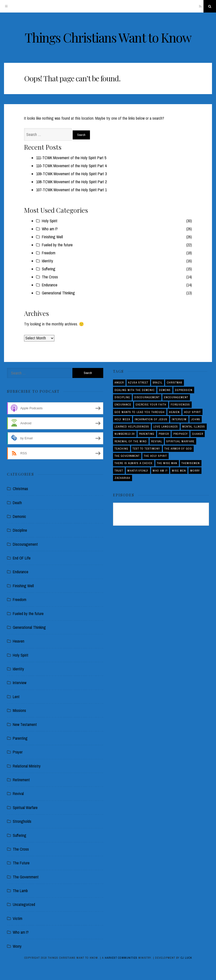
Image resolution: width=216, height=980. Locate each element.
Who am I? (50, 229)
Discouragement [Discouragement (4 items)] (147, 397)
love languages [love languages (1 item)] (166, 427)
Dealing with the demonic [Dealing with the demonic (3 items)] (135, 390)
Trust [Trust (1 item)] (119, 471)
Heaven (19, 641)
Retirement (21, 780)
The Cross (50, 277)
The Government (26, 877)
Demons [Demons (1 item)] (165, 390)
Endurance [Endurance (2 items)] (123, 405)
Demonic (19, 516)
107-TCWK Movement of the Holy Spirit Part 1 (71, 190)
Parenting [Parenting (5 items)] (147, 434)
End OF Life (22, 558)
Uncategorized (24, 904)
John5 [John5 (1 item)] (196, 419)
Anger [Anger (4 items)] (119, 382)
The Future (21, 863)
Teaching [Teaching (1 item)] (121, 449)
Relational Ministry (27, 766)
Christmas (20, 489)
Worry (17, 946)
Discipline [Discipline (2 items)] (122, 397)
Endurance (50, 285)
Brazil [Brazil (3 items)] (157, 382)
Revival (18, 794)
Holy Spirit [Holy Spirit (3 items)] (192, 412)
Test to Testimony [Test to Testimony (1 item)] (146, 449)
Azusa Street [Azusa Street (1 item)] (138, 382)
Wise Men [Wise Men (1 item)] (179, 471)
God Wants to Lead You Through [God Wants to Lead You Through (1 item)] (140, 412)
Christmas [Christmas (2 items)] (175, 382)
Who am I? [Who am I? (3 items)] (160, 471)
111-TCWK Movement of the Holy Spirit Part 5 (71, 158)
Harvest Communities (121, 958)
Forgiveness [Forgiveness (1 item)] (180, 405)
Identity (47, 261)
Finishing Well (52, 237)
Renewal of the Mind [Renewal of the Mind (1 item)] (131, 441)
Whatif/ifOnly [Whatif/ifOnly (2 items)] (138, 471)
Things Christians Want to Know (108, 37)
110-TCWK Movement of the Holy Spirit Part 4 (71, 166)
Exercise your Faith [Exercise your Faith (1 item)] (151, 405)
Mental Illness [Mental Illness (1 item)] (194, 427)
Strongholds (22, 821)
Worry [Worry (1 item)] (195, 471)
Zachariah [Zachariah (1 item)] (122, 478)
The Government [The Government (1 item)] (127, 456)
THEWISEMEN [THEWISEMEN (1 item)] (191, 463)
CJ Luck (186, 958)
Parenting (20, 738)
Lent (16, 697)
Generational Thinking (58, 293)
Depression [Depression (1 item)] (184, 390)
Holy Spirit (50, 221)
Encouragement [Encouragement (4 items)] (176, 397)
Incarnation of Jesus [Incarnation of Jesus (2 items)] (151, 419)
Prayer (18, 752)
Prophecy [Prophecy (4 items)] (181, 434)
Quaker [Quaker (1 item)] (198, 434)
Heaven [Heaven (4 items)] (174, 412)
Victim (18, 918)
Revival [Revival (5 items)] (157, 441)
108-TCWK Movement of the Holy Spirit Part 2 (71, 182)
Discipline (20, 530)
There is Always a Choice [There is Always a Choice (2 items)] (134, 463)
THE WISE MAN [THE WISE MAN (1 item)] (167, 463)
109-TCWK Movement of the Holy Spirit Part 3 (71, 174)
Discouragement (25, 544)
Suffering (49, 269)
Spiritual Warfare (25, 808)
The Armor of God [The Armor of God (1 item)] (178, 449)
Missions (19, 710)
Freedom (49, 253)
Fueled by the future (57, 245)
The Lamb (20, 891)
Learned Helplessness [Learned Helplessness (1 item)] (132, 427)
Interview (20, 683)
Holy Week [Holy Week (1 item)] (122, 419)
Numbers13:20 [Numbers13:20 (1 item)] (125, 434)
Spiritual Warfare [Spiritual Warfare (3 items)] (180, 441)
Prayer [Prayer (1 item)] (164, 434)
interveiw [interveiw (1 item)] (179, 419)
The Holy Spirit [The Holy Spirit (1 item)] (155, 456)
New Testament (25, 724)
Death (17, 503)
